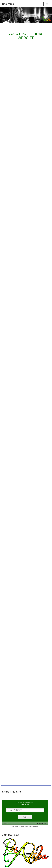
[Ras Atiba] (8, 4)
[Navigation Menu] (47, 4)
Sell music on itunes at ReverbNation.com (25, 827)
